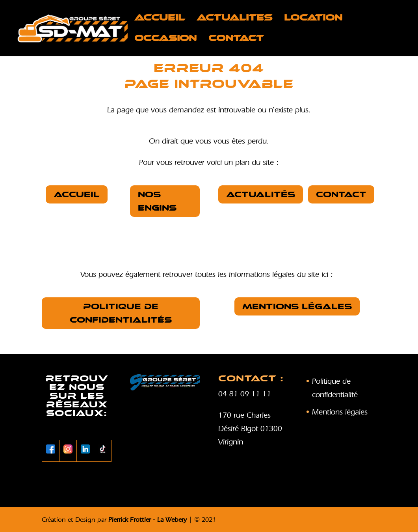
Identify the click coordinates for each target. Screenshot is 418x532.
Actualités (261, 194)
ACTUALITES (234, 19)
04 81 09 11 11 (245, 394)
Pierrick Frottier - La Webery (148, 519)
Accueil (160, 19)
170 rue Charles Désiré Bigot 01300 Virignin (250, 428)
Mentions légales (297, 306)
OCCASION (165, 39)
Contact (236, 39)
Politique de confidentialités (121, 313)
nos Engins (157, 201)
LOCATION (313, 19)
